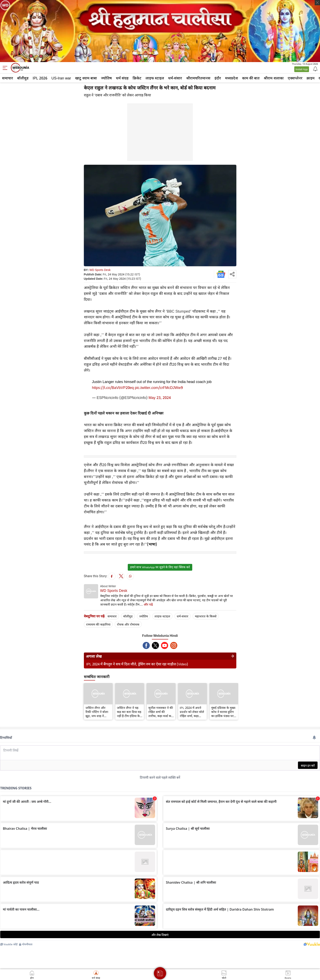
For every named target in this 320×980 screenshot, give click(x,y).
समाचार (8, 78)
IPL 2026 (40, 78)
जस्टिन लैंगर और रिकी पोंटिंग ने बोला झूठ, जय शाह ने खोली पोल (97, 712)
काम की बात (251, 78)
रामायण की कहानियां (98, 624)
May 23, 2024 (160, 398)
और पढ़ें (148, 604)
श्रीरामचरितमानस (198, 78)
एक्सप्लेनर (295, 78)
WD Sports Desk (100, 270)
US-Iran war (61, 78)
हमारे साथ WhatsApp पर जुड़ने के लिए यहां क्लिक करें (160, 567)
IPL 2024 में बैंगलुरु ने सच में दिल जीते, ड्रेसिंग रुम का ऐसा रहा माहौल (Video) (137, 664)
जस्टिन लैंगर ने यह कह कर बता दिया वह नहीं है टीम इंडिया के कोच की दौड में (129, 712)
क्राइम (311, 78)
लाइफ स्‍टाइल (155, 78)
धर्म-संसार (175, 78)
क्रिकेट (137, 78)
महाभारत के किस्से (206, 616)
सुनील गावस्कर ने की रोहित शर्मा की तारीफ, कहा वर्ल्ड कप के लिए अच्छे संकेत (161, 712)
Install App (302, 69)
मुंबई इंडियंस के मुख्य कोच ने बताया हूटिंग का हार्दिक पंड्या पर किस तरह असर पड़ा (223, 712)
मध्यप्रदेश (232, 78)
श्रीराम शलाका (274, 78)
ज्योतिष (106, 78)
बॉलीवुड (23, 78)
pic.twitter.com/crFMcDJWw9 (159, 388)
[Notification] (315, 69)
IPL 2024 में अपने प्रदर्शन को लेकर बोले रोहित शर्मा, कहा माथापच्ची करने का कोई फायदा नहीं (192, 712)
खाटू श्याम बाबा (86, 78)
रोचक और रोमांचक (128, 624)
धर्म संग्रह (122, 78)
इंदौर (218, 78)
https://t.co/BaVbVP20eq (113, 388)
